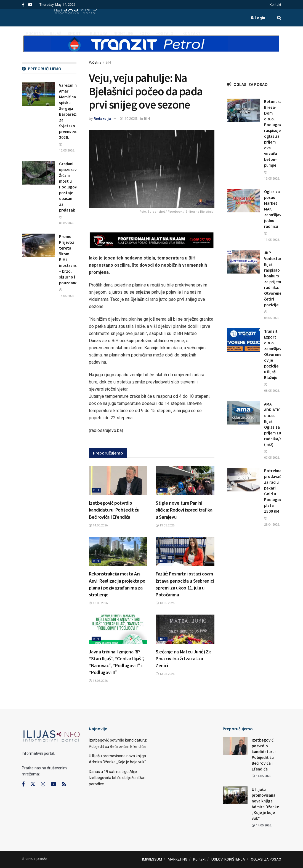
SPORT (74, 34)
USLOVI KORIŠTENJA (228, 859)
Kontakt (275, 5)
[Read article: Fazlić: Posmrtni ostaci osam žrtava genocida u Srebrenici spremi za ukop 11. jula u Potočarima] (185, 551)
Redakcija (102, 119)
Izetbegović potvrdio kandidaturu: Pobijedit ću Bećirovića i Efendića (114, 510)
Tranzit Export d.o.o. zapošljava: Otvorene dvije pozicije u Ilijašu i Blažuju (274, 354)
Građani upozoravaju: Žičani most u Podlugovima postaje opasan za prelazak (71, 187)
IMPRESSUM (152, 859)
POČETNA (35, 34)
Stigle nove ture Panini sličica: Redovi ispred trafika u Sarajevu (184, 510)
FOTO (145, 34)
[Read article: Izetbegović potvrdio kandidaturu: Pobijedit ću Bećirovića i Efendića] (118, 481)
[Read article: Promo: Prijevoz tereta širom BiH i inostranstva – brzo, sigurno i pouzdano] (38, 245)
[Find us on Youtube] (54, 784)
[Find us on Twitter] (33, 784)
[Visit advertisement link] (151, 48)
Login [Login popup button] (258, 18)
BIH (108, 63)
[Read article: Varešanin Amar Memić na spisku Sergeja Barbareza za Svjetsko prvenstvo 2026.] (38, 94)
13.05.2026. (165, 525)
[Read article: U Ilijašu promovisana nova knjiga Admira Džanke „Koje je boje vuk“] (235, 795)
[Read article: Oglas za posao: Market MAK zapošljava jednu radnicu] (243, 201)
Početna (95, 63)
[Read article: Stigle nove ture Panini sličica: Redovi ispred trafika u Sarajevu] (185, 481)
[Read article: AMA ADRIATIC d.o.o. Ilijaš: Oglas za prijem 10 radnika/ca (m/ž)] (243, 413)
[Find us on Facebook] (23, 784)
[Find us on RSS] (64, 784)
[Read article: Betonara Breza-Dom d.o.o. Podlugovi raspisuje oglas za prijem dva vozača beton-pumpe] (243, 110)
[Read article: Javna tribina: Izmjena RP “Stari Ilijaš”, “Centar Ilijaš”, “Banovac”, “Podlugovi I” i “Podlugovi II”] (118, 629)
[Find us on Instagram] (43, 784)
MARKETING (178, 859)
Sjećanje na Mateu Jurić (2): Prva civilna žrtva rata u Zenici (183, 659)
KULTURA (99, 34)
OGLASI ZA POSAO (266, 859)
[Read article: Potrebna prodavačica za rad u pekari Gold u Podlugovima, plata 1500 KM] (243, 480)
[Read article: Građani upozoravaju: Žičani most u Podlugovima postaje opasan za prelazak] (38, 173)
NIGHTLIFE (123, 34)
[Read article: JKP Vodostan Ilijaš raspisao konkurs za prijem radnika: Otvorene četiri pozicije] (243, 262)
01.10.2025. (129, 119)
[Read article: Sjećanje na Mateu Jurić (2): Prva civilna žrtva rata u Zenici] (185, 629)
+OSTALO (165, 34)
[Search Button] (279, 18)
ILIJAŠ (56, 34)
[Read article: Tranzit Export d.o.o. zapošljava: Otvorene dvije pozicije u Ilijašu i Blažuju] (243, 340)
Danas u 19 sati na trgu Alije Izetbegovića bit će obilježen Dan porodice (117, 778)
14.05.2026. (99, 525)
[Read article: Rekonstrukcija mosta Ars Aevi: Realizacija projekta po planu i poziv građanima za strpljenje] (118, 551)
